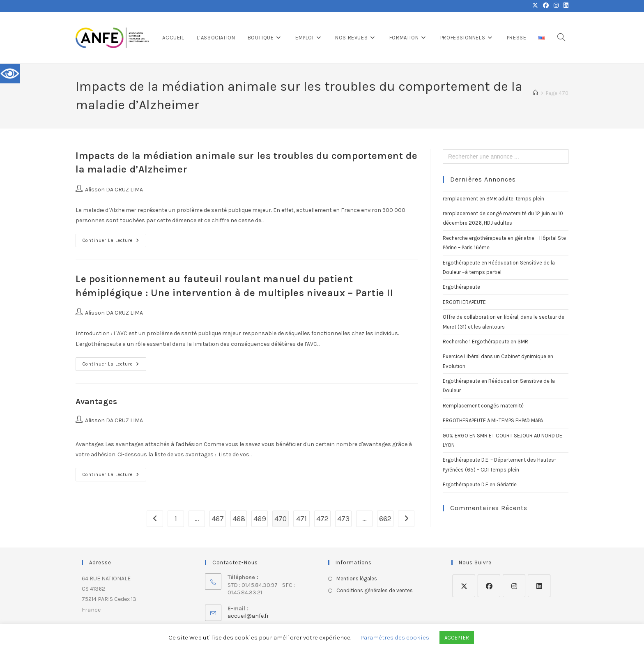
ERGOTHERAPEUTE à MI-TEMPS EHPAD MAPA (493, 420)
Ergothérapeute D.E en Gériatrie (480, 484)
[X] (464, 586)
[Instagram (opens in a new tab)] (556, 6)
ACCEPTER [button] (457, 638)
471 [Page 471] (301, 519)
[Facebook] (489, 586)
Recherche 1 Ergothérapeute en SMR (485, 342)
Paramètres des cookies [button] (395, 637)
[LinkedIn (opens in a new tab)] (565, 6)
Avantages (96, 401)
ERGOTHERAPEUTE (464, 302)
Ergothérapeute (461, 287)
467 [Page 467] (218, 519)
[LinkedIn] (539, 586)
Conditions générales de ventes (375, 590)
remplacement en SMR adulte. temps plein (493, 199)
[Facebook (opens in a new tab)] (546, 6)
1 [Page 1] (176, 519)
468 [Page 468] (239, 519)
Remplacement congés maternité (483, 406)
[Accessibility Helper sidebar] (10, 74)
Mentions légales (357, 579)
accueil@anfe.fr (248, 616)
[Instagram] (514, 586)
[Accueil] (535, 93)
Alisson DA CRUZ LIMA (114, 190)
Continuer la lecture (114, 238)
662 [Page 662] (385, 519)
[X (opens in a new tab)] (535, 6)
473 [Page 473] (343, 519)
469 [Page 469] (260, 519)
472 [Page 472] (322, 519)
